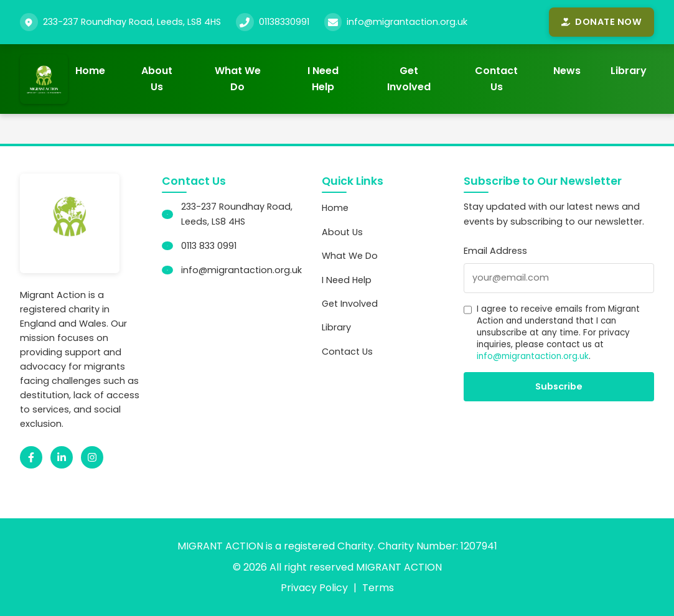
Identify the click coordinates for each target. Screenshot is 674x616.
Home (90, 71)
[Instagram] (92, 457)
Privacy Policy (314, 588)
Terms (378, 588)
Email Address (495, 251)
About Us (157, 79)
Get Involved (409, 79)
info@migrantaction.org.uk (407, 22)
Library (629, 71)
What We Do (238, 79)
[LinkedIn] (62, 457)
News (567, 71)
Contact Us (496, 79)
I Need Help (323, 79)
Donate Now (601, 22)
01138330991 (284, 22)
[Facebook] (31, 457)
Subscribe (559, 386)
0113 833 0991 (209, 246)
